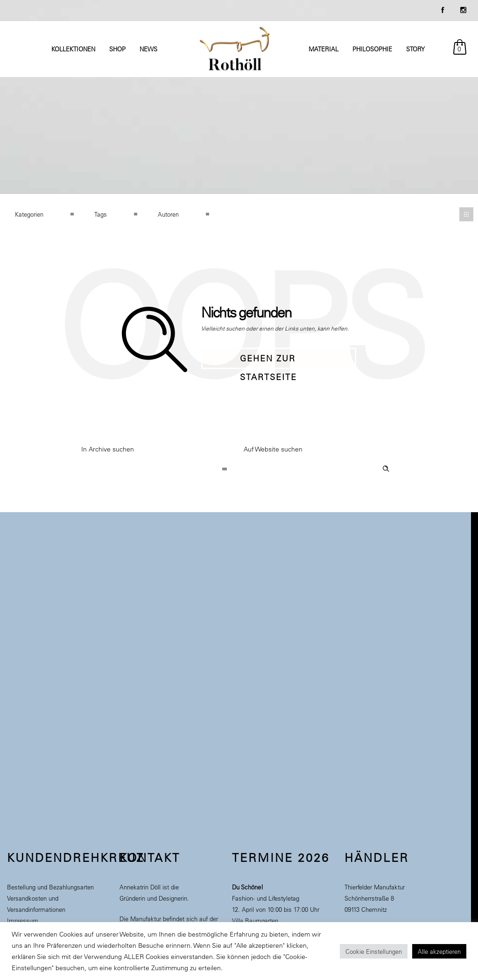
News (148, 49)
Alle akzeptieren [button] (439, 951)
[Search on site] (320, 470)
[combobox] (158, 470)
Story (415, 49)
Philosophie (372, 49)
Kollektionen (73, 49)
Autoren (168, 214)
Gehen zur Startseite (268, 361)
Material (323, 49)
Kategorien (29, 214)
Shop (117, 49)
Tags (101, 214)
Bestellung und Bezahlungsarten (50, 887)
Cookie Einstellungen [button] (374, 951)
